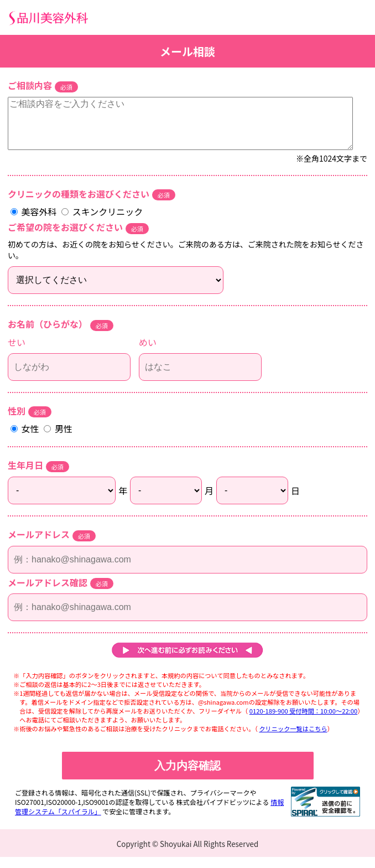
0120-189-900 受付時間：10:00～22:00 (303, 722)
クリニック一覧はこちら (293, 740)
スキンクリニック (102, 223)
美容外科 (35, 223)
